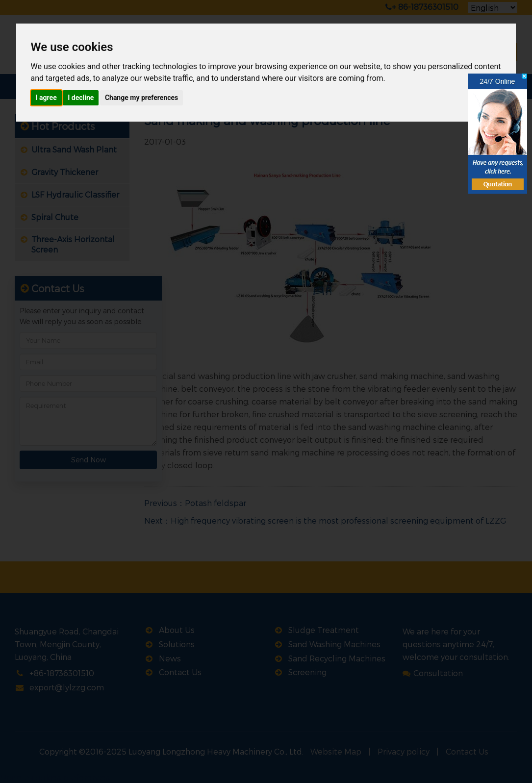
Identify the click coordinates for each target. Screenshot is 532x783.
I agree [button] (46, 98)
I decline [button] (81, 98)
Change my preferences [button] (141, 98)
